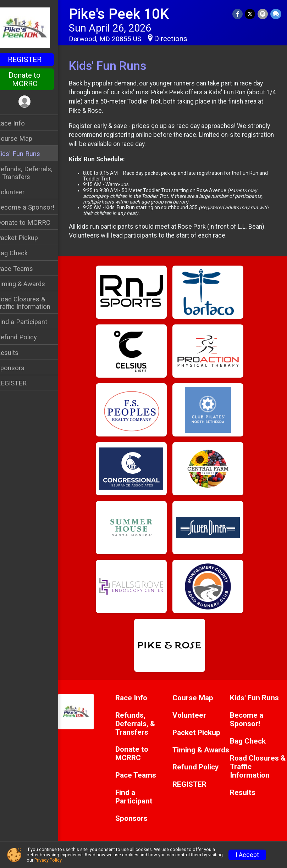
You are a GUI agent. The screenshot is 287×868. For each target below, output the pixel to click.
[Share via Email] (263, 14)
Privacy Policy (48, 860)
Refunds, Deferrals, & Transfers (34, 173)
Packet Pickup (26, 238)
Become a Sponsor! (35, 207)
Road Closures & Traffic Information (33, 303)
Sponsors (20, 368)
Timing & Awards (30, 284)
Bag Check (21, 253)
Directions (180, 39)
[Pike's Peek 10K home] (34, 27)
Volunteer (20, 192)
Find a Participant (31, 322)
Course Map (24, 138)
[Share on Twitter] (251, 14)
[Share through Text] (276, 14)
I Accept (247, 855)
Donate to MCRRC (34, 79)
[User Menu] (34, 102)
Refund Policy (26, 337)
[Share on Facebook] (238, 14)
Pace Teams (24, 269)
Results (17, 353)
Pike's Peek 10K (128, 14)
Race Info (20, 123)
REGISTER (34, 60)
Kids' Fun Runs (27, 154)
